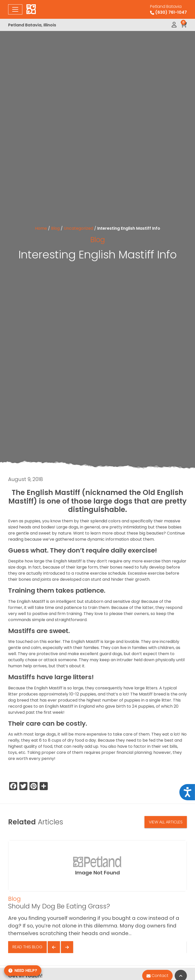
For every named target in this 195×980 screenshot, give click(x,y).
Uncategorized (78, 228)
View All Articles (166, 822)
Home (41, 228)
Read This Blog (27, 947)
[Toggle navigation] (15, 9)
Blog (55, 228)
